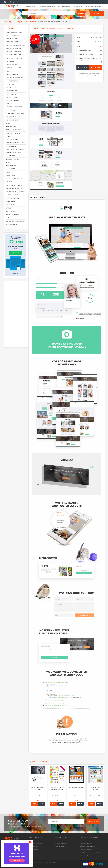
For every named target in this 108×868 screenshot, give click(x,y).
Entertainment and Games (15, 114)
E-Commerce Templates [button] (94, 7)
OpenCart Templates (85, 843)
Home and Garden (12, 140)
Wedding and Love (12, 224)
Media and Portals (12, 159)
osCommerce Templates (86, 856)
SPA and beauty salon (13, 198)
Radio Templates (11, 175)
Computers (10, 84)
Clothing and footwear (14, 78)
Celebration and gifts (13, 68)
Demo (42, 804)
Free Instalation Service (86, 50)
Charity (8, 71)
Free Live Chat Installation (86, 54)
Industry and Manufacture (15, 143)
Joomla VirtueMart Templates (88, 846)
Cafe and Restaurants (14, 58)
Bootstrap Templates (13, 52)
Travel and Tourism (13, 215)
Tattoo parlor (11, 205)
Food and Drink (11, 127)
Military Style (11, 162)
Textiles (9, 208)
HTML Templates (78, 7)
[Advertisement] (16, 314)
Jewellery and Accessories (16, 149)
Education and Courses (14, 107)
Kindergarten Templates (15, 153)
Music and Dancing (12, 166)
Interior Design (11, 146)
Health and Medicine (13, 133)
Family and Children (13, 117)
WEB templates (18, 22)
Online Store (10, 169)
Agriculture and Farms (14, 32)
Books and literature (13, 48)
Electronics (10, 110)
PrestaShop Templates (86, 850)
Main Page (8, 22)
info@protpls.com (11, 2)
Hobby (8, 136)
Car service (10, 62)
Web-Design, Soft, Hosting (15, 221)
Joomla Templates (64, 7)
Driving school (11, 104)
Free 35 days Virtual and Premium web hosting (90, 59)
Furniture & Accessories (15, 130)
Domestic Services (12, 101)
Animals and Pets (12, 39)
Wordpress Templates (48, 7)
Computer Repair (12, 81)
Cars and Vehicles (12, 65)
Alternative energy (13, 35)
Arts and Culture (12, 42)
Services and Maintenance (15, 192)
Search (81, 13)
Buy (34, 804)
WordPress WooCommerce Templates (90, 853)
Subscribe (94, 822)
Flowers (9, 123)
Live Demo (83, 68)
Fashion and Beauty (13, 120)
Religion (9, 182)
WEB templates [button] (32, 7)
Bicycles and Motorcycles (15, 45)
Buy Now (96, 68)
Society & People (12, 195)
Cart (97, 13)
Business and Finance (13, 55)
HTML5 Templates (34, 850)
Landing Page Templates (35, 843)
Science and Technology (14, 189)
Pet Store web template (76, 787)
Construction (11, 88)
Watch (8, 218)
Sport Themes (11, 202)
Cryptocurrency (12, 91)
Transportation (11, 211)
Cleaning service (12, 75)
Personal (9, 172)
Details (43, 197)
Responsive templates (14, 185)
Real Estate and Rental (14, 179)
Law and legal (11, 156)
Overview (33, 197)
